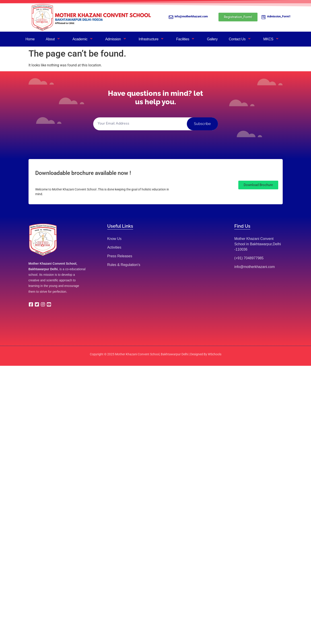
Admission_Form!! (279, 16)
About (54, 39)
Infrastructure (152, 39)
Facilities (186, 39)
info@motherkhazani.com (191, 16)
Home (30, 39)
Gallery (212, 39)
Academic (83, 39)
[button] (258, 185)
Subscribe (202, 124)
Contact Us (240, 39)
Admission (116, 39)
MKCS (272, 39)
